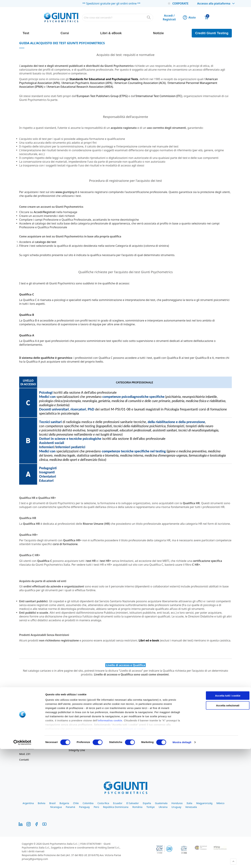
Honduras (177, 803)
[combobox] (118, 18)
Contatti (24, 760)
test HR (91, 561)
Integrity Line (77, 750)
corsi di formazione (65, 544)
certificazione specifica (208, 561)
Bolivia (42, 803)
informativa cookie (110, 839)
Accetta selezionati (213, 824)
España (147, 803)
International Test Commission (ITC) (159, 96)
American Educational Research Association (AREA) (80, 87)
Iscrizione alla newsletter (84, 733)
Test (26, 33)
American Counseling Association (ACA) (140, 83)
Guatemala (161, 803)
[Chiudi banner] (246, 812)
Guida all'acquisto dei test (134, 716)
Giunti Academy (128, 739)
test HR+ (106, 561)
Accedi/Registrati (45, 212)
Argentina (28, 803)
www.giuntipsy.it (66, 192)
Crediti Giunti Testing (212, 33)
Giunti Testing (127, 727)
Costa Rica (103, 803)
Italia (189, 803)
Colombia (88, 803)
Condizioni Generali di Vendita (87, 722)
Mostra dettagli (182, 861)
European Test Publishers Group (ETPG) (102, 96)
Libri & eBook (111, 33)
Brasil (52, 803)
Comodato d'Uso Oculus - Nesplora (140, 722)
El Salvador (133, 803)
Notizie (158, 33)
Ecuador (118, 803)
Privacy (73, 739)
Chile (76, 803)
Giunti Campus (127, 733)
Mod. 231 (25, 754)
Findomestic (126, 744)
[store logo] (61, 17)
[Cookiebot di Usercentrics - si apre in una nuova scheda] (22, 861)
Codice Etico (27, 748)
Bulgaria (64, 803)
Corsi (65, 33)
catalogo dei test (45, 242)
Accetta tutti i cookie (213, 815)
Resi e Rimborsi (78, 727)
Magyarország (204, 803)
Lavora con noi (28, 733)
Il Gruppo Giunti (29, 722)
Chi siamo (25, 716)
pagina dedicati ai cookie (129, 848)
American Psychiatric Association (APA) (87, 83)
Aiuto (189, 17)
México (220, 803)
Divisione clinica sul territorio (37, 727)
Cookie (73, 744)
